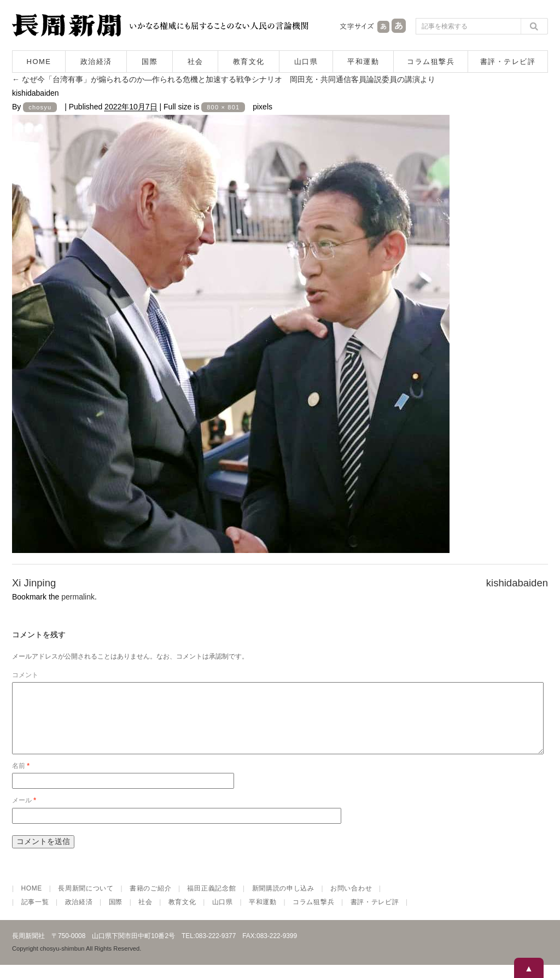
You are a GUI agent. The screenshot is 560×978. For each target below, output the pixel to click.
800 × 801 (223, 107)
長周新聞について (86, 901)
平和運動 (363, 62)
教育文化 (249, 62)
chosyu (40, 107)
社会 (196, 62)
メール (24, 813)
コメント (25, 675)
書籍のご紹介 (150, 901)
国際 (150, 62)
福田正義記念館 (211, 901)
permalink (78, 597)
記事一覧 (35, 915)
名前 (21, 779)
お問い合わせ (351, 901)
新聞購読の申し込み (283, 901)
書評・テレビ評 (508, 62)
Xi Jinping (34, 583)
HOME (39, 62)
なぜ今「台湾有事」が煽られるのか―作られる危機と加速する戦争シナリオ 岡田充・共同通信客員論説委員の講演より (224, 79)
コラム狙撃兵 (431, 62)
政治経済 (96, 62)
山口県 (306, 62)
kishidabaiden (517, 583)
